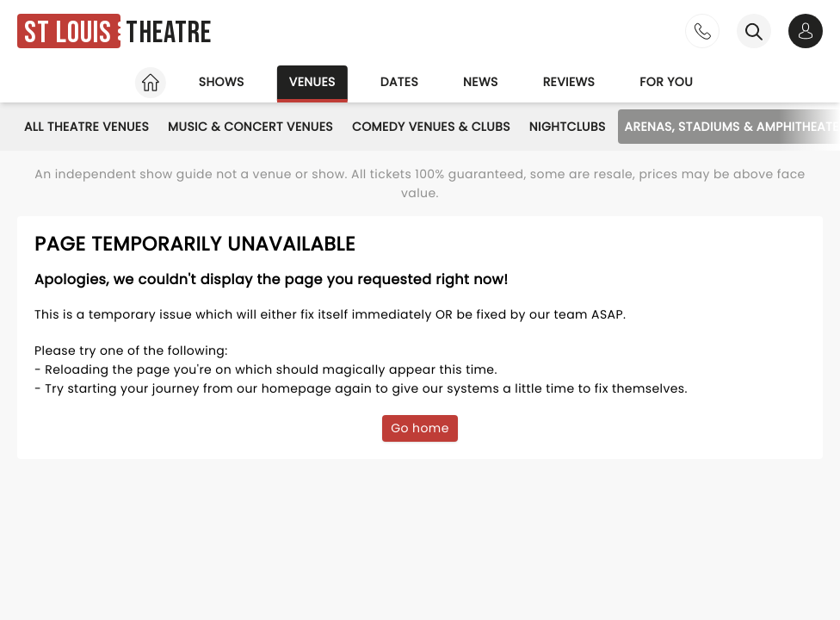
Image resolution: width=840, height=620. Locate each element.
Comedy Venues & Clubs (431, 127)
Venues (312, 82)
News (481, 82)
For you (666, 82)
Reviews (569, 82)
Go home (420, 428)
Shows (222, 82)
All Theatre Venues (86, 127)
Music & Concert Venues (250, 127)
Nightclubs (568, 127)
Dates (399, 82)
